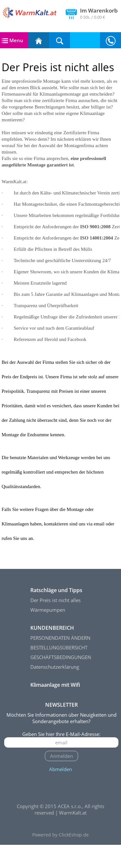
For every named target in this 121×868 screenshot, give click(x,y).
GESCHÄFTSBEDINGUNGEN (61, 680)
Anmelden (61, 779)
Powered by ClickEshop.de (60, 858)
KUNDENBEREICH (52, 651)
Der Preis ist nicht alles (55, 623)
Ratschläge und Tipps (56, 613)
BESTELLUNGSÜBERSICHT (59, 671)
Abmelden (60, 792)
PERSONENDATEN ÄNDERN (60, 661)
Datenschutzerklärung (55, 690)
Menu (12, 40)
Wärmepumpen (48, 633)
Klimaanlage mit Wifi (55, 708)
